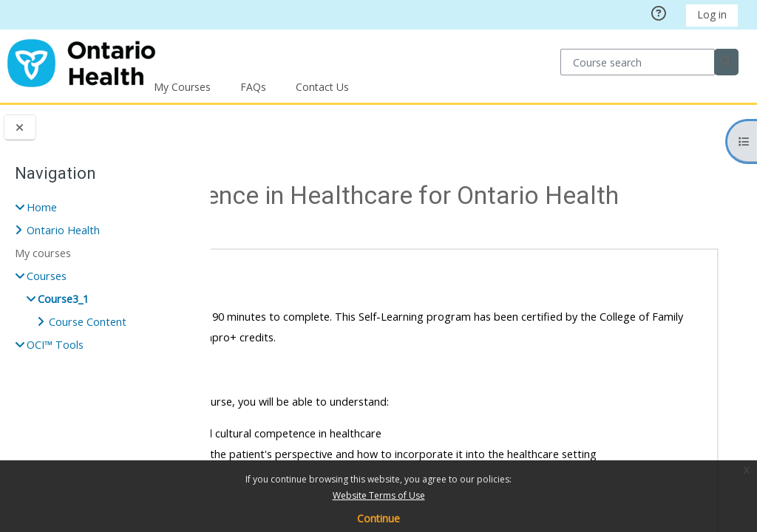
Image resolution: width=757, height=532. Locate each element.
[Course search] (638, 62)
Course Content (88, 322)
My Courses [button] (182, 87)
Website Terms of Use (379, 495)
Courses (289, 139)
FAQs (253, 87)
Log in (712, 14)
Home (42, 207)
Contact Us (322, 87)
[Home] (81, 61)
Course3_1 (63, 299)
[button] (266, 276)
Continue (378, 518)
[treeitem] (106, 276)
